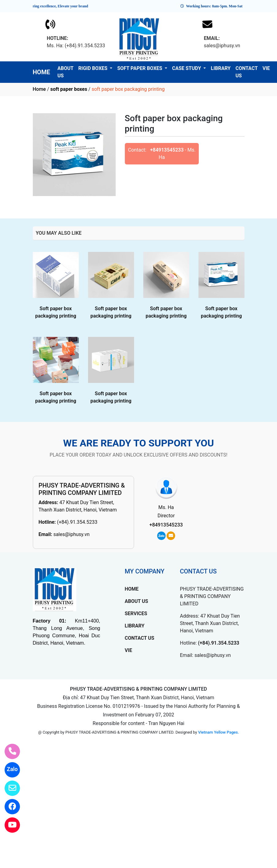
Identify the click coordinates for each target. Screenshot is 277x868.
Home (39, 89)
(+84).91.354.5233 (77, 522)
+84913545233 (167, 150)
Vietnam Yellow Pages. (219, 732)
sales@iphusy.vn (71, 534)
